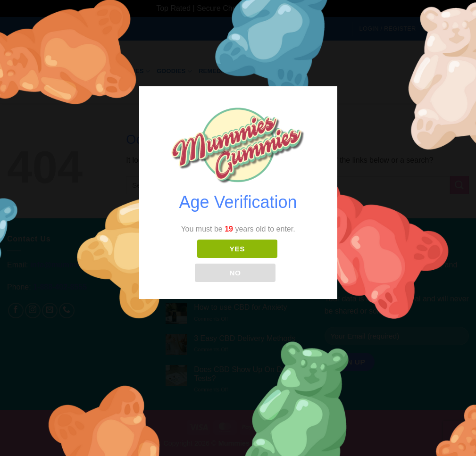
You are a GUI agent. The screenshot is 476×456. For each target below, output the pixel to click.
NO (235, 273)
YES (237, 249)
